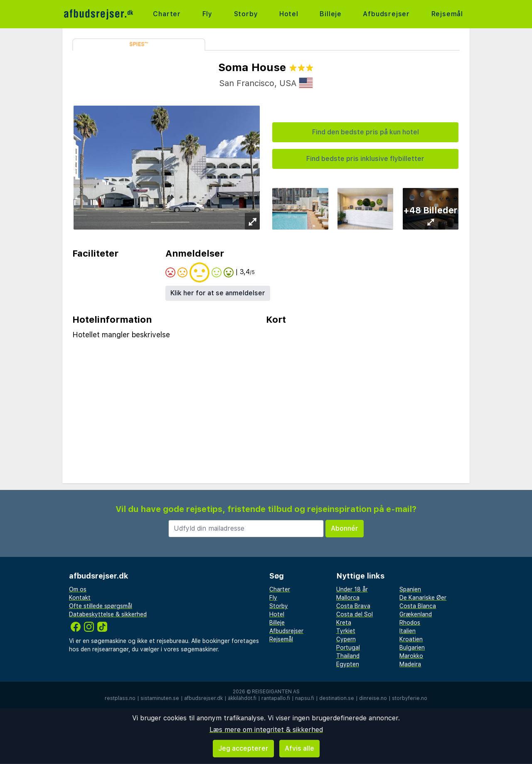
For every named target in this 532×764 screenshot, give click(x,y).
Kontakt (80, 598)
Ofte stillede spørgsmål (101, 606)
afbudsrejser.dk (203, 698)
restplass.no (120, 698)
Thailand (348, 656)
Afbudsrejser (386, 14)
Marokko (411, 656)
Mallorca (348, 598)
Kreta (344, 623)
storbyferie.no (410, 698)
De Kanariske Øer (423, 598)
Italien (408, 631)
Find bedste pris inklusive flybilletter (365, 159)
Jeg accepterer (243, 748)
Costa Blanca (418, 606)
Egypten (348, 664)
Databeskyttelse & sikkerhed (108, 614)
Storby (246, 14)
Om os (78, 589)
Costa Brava (353, 606)
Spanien (410, 589)
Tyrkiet (346, 631)
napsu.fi (305, 698)
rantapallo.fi (276, 698)
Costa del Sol (355, 614)
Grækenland (416, 614)
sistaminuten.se (160, 698)
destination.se (337, 698)
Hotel (289, 14)
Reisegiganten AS (276, 692)
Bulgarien (412, 648)
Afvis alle (299, 748)
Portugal (348, 648)
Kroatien (411, 639)
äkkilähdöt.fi (242, 698)
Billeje (331, 14)
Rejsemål (447, 14)
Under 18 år (352, 589)
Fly (207, 14)
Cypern (346, 639)
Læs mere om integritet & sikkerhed (266, 730)
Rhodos (410, 623)
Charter (167, 14)
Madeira (410, 664)
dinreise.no (373, 698)
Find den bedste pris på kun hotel (366, 132)
